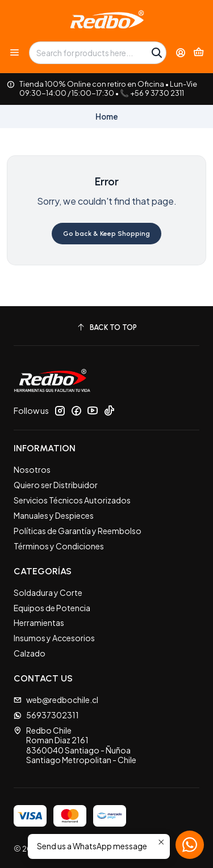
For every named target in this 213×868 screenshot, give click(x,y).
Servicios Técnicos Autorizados (72, 500)
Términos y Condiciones (59, 546)
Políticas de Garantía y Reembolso (78, 531)
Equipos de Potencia (52, 608)
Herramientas (39, 623)
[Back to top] (106, 327)
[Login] (181, 52)
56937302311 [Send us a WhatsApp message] (46, 715)
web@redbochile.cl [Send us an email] (56, 700)
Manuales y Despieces (54, 515)
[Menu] (14, 52)
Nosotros (32, 469)
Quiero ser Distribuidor (56, 485)
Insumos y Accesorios (54, 638)
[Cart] (199, 53)
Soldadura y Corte (48, 592)
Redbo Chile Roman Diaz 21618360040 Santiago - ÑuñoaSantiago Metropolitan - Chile (75, 745)
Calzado (30, 653)
